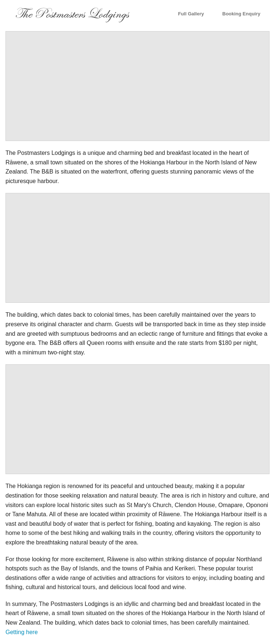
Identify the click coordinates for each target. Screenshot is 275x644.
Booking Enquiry (241, 14)
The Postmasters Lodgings (72, 14)
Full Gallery (191, 14)
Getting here (22, 632)
